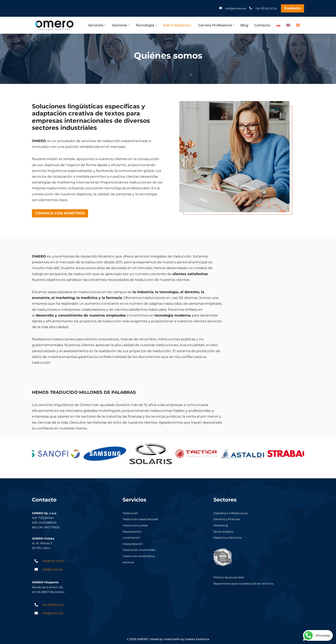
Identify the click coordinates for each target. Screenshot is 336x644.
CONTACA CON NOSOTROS (60, 213)
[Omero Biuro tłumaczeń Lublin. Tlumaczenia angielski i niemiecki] (54, 25)
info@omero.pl (52, 569)
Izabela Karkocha (197, 639)
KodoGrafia (172, 639)
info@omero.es (235, 8)
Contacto (292, 8)
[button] (105, 25)
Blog (244, 25)
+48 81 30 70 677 (53, 561)
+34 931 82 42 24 (266, 8)
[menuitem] (278, 25)
